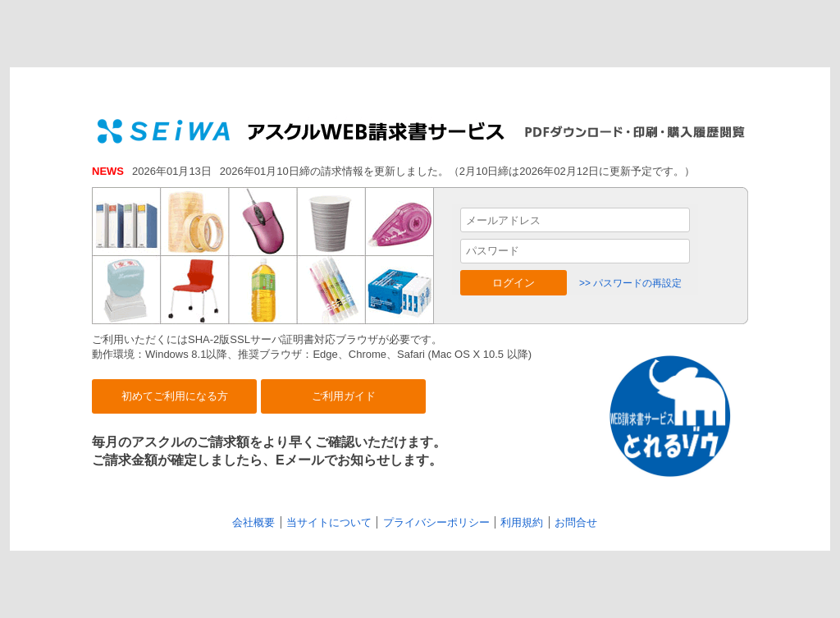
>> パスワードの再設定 (630, 283)
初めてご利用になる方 (175, 396)
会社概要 (253, 522)
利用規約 (522, 522)
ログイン (514, 283)
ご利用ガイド (344, 396)
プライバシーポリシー (436, 522)
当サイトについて (329, 522)
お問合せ (576, 522)
